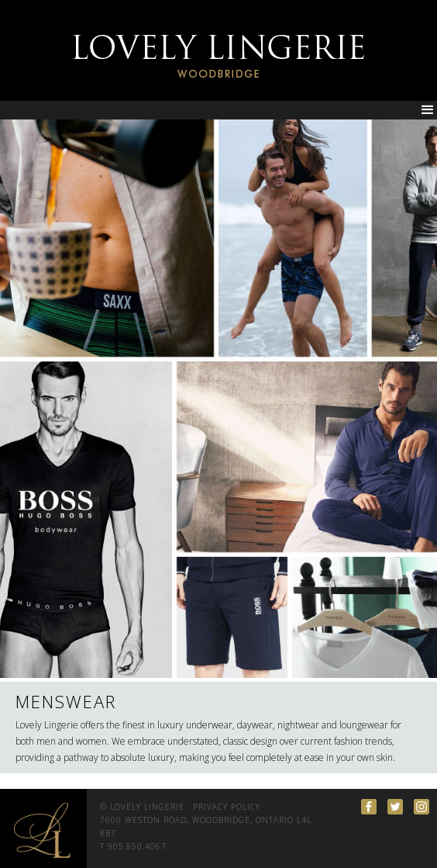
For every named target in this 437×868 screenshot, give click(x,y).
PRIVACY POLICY (227, 807)
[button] (428, 110)
